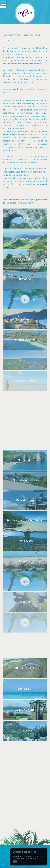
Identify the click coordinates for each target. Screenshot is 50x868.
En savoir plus (31, 859)
